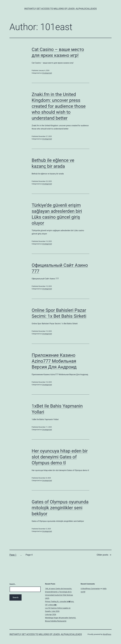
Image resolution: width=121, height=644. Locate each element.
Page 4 (29, 555)
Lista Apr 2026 (51, 614)
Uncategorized (47, 73)
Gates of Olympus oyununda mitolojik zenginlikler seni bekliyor (60, 508)
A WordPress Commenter (90, 589)
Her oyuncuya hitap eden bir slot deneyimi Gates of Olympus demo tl (60, 457)
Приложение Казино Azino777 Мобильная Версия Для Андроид (54, 361)
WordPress (107, 634)
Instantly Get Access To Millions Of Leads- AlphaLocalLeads (60, 9)
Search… (13, 584)
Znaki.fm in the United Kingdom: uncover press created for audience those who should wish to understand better (59, 106)
